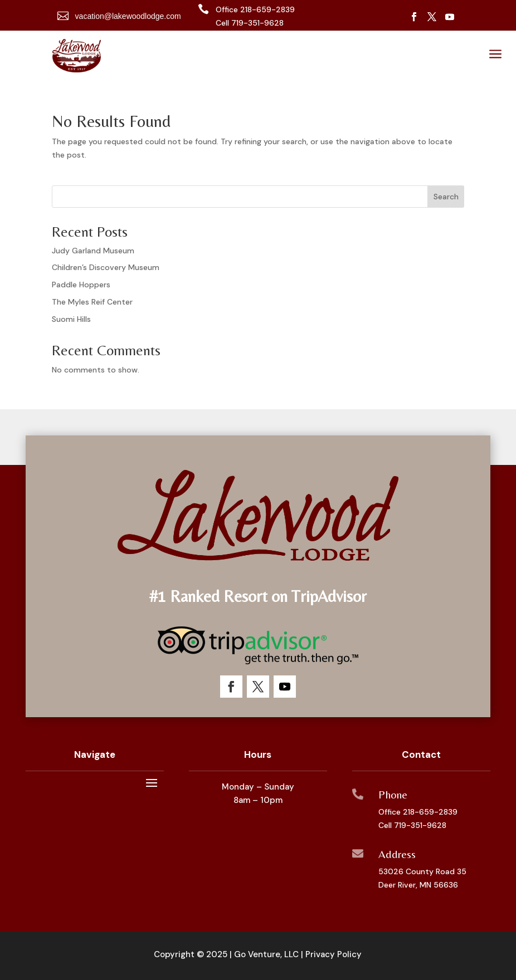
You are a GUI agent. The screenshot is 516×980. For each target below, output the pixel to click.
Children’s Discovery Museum (106, 267)
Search (446, 197)
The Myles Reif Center (92, 302)
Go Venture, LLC (266, 954)
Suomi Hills (71, 319)
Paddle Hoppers (81, 285)
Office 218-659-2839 (418, 812)
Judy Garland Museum (93, 251)
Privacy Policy (334, 954)
